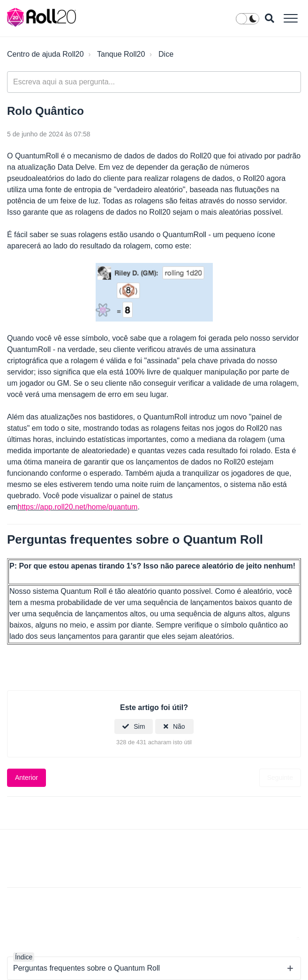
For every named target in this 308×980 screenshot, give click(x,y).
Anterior (26, 778)
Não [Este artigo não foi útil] (179, 726)
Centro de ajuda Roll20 (45, 54)
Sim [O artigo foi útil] (139, 726)
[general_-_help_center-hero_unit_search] (154, 82)
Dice (166, 54)
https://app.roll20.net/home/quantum (77, 507)
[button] (290, 18)
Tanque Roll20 (121, 54)
